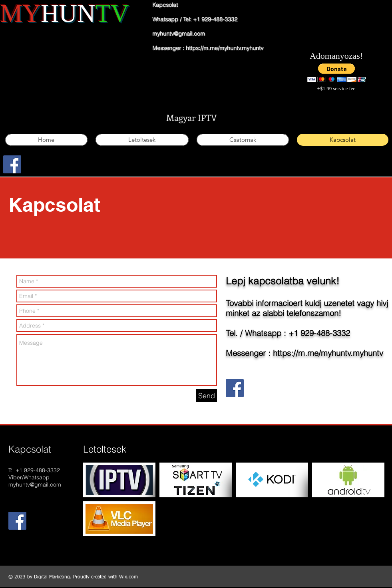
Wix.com (128, 577)
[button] (337, 73)
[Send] (207, 396)
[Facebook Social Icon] (12, 164)
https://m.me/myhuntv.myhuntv (225, 48)
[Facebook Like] (39, 169)
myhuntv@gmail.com (179, 34)
